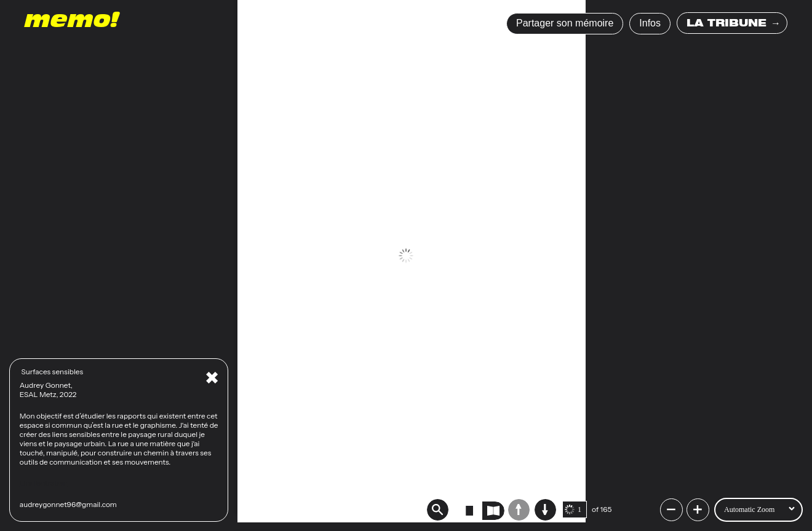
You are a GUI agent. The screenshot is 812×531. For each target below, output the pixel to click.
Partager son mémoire (565, 23)
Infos (650, 23)
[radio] (469, 511)
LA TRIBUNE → (734, 25)
